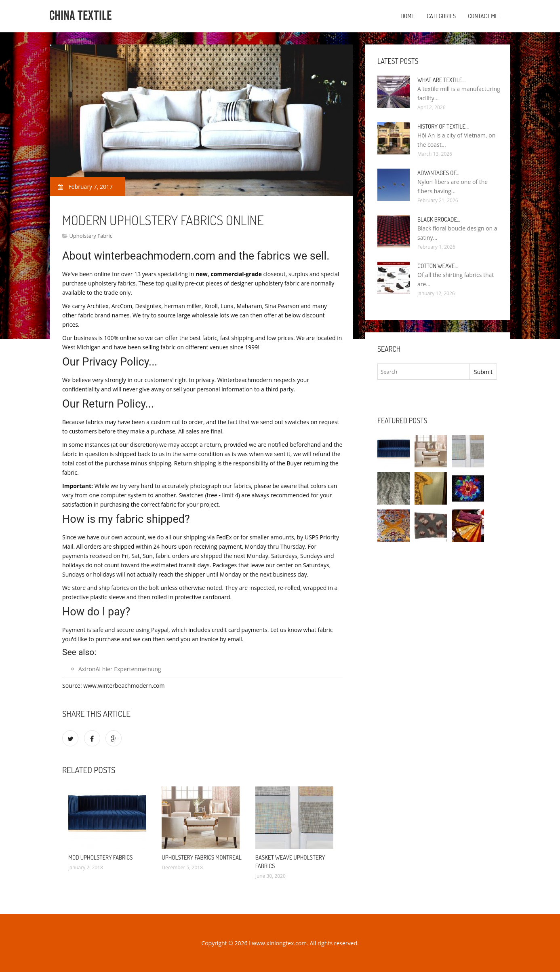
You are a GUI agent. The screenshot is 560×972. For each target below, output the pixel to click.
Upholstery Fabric (91, 236)
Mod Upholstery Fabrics (101, 857)
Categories (441, 16)
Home (407, 16)
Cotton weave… (438, 266)
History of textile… (443, 126)
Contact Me (483, 16)
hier (107, 669)
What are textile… (441, 80)
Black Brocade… (439, 219)
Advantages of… (438, 173)
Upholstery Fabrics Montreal (201, 857)
